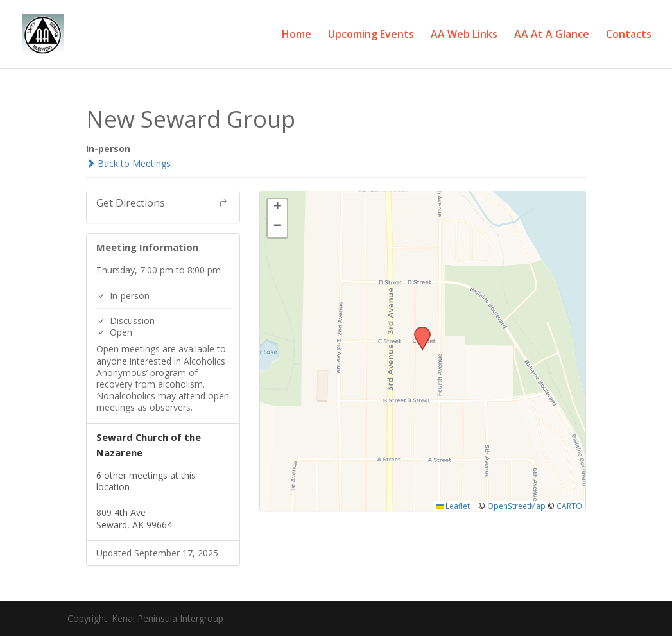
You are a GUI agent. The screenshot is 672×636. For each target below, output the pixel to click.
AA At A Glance (552, 35)
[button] (418, 331)
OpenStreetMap (516, 506)
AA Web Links (464, 35)
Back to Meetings (128, 163)
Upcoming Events (371, 35)
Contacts (629, 35)
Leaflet (453, 506)
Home (297, 35)
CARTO (569, 506)
